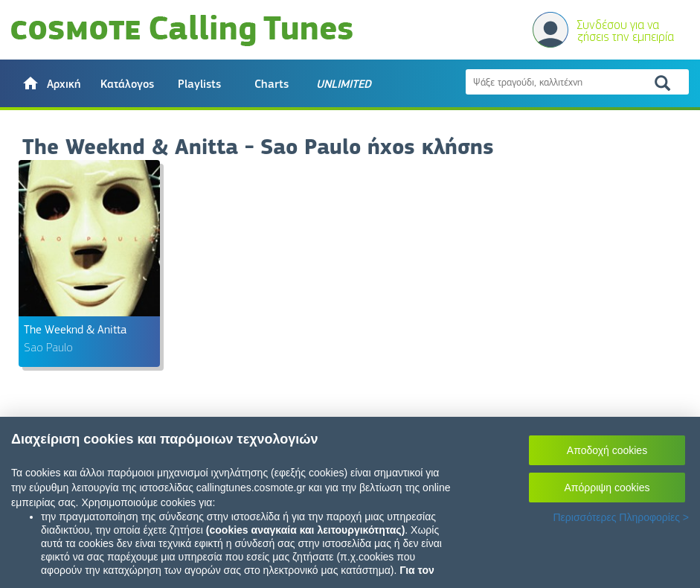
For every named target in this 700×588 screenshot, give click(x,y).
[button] (51, 83)
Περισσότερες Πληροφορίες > (621, 517)
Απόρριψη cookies (607, 488)
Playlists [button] (199, 84)
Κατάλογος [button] (127, 84)
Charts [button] (272, 84)
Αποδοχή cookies (607, 450)
